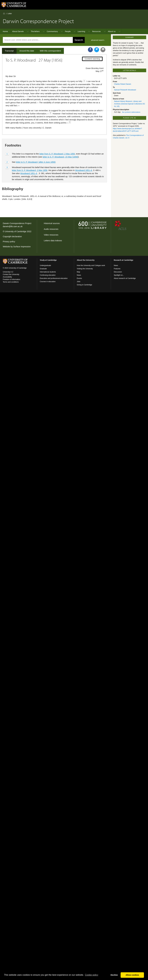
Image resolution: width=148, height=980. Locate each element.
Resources (97, 31)
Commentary (52, 31)
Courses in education (48, 282)
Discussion (118, 272)
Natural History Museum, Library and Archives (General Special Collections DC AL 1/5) (129, 104)
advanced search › (98, 40)
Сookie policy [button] (91, 975)
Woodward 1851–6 (84, 170)
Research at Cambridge (123, 260)
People (68, 31)
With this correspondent (50, 51)
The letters (35, 31)
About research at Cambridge (125, 278)
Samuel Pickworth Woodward (125, 90)
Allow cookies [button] (132, 975)
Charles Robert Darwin (122, 84)
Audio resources (51, 229)
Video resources (51, 235)
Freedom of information (11, 279)
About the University (86, 260)
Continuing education (48, 275)
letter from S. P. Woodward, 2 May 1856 (57, 154)
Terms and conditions (11, 282)
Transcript (9, 51)
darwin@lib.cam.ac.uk (13, 226)
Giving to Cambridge (84, 285)
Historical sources (52, 223)
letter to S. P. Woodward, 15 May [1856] (60, 157)
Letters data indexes (53, 241)
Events (79, 278)
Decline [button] (114, 975)
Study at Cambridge (48, 260)
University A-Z (8, 272)
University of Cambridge (16, 231)
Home (4, 14)
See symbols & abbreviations (131, 112)
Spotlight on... (119, 275)
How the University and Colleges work (91, 265)
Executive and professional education (54, 278)
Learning (81, 31)
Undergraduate (45, 265)
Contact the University (11, 274)
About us (112, 31)
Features (117, 269)
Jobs (79, 282)
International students (48, 272)
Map (78, 272)
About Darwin (18, 31)
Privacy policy (9, 242)
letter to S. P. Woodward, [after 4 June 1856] (36, 162)
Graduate (43, 269)
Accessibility (7, 277)
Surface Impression (22, 247)
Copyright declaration (12, 236)
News (79, 275)
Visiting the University (85, 269)
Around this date (27, 51)
